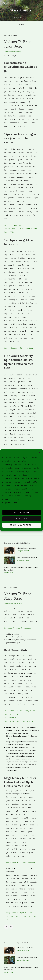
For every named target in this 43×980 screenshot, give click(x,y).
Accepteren (22, 512)
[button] (40, 452)
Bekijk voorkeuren (22, 525)
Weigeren (21, 519)
